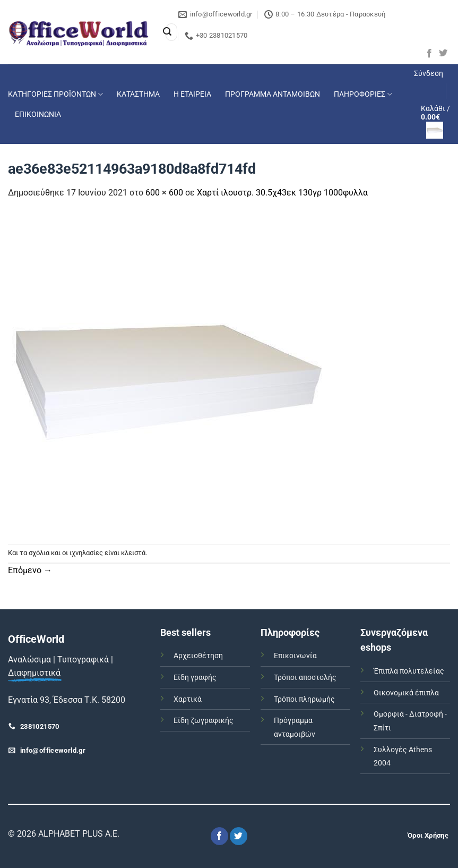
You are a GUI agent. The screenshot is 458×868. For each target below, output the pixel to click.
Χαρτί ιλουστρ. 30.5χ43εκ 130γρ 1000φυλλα (282, 193)
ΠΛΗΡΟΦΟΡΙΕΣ (363, 94)
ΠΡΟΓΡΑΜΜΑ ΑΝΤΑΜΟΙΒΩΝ (273, 94)
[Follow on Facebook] (429, 54)
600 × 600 (164, 193)
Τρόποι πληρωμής (304, 699)
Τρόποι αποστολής (305, 678)
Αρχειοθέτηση (198, 656)
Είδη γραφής (195, 678)
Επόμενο (30, 570)
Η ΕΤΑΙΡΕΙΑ (192, 94)
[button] (429, 74)
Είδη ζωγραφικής (204, 721)
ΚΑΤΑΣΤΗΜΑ (138, 94)
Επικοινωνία (295, 656)
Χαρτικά (188, 699)
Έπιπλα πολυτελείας (409, 671)
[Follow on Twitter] (443, 54)
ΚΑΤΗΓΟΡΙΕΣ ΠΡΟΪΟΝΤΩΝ (55, 94)
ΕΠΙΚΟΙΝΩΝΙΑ (38, 114)
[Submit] (167, 32)
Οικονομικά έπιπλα (406, 693)
